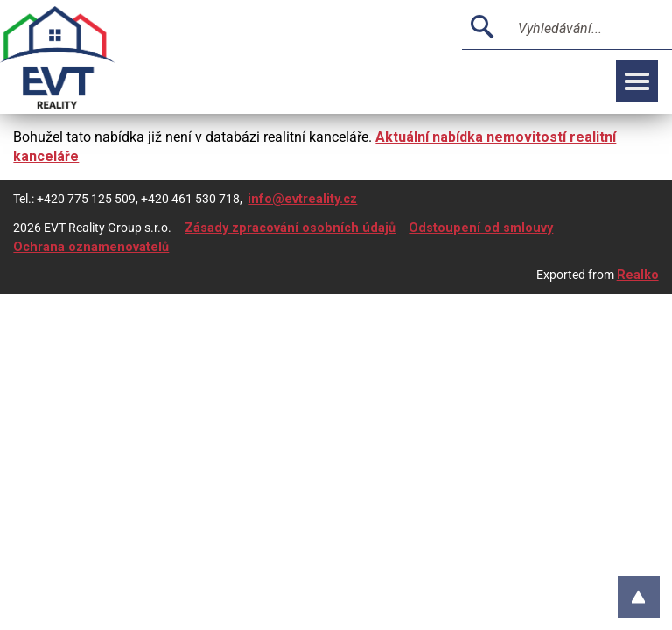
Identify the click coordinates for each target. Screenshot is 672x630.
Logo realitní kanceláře (79, 57)
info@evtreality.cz (302, 199)
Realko (638, 275)
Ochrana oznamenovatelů (91, 247)
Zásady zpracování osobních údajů (290, 228)
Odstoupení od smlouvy (481, 228)
